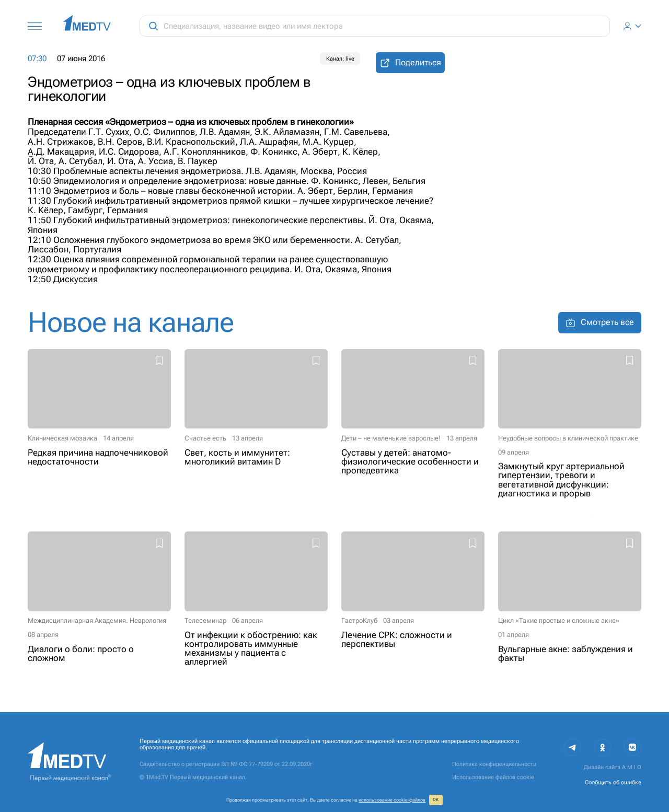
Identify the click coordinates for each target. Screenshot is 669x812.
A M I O (632, 767)
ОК (436, 800)
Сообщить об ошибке (613, 782)
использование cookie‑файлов (392, 800)
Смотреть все (600, 322)
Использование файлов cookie (493, 777)
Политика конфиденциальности (494, 764)
